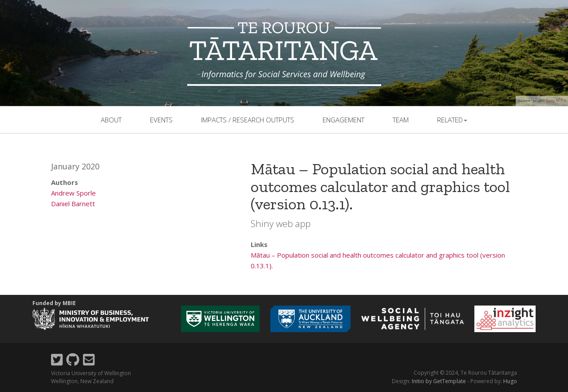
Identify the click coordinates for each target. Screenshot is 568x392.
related (452, 120)
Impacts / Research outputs (248, 120)
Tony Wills (556, 100)
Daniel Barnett (73, 204)
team (401, 120)
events (161, 120)
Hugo (510, 381)
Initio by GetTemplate (439, 381)
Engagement (343, 120)
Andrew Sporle (73, 193)
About (111, 120)
